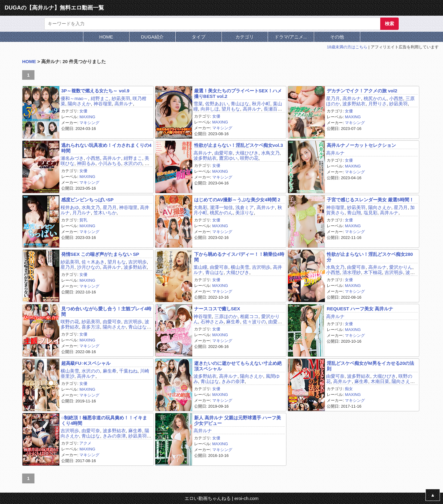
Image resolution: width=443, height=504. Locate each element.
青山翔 (354, 213)
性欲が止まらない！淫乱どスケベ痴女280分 (370, 257)
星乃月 (333, 98)
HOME (106, 37)
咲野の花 (249, 158)
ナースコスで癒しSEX (217, 309)
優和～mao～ (74, 98)
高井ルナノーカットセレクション (361, 145)
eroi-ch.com (246, 498)
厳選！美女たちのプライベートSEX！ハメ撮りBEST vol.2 (238, 93)
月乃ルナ (82, 213)
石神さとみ (212, 322)
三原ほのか (226, 316)
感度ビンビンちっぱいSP (87, 200)
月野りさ (377, 104)
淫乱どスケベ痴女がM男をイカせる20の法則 (370, 366)
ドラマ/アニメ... (291, 37)
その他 (337, 37)
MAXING (87, 117)
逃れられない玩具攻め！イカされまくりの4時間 (106, 148)
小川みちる (110, 163)
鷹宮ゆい (228, 158)
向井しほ (210, 109)
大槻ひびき (247, 153)
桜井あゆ (70, 207)
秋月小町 (261, 104)
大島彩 (200, 207)
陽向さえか (79, 104)
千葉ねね (128, 371)
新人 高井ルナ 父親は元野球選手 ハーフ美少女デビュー (238, 420)
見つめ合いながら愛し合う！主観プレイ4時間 (106, 311)
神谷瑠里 (103, 104)
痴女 (349, 389)
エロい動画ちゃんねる (208, 498)
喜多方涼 (91, 327)
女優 (83, 111)
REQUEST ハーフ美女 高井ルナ (360, 309)
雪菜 (198, 104)
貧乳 (83, 220)
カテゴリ (245, 37)
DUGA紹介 (152, 37)
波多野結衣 (354, 104)
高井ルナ (124, 104)
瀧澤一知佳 (221, 207)
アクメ (85, 443)
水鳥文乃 (270, 153)
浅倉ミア (245, 207)
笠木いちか (105, 213)
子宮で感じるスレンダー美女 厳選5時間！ (370, 200)
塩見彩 (371, 213)
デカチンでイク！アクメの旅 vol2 (362, 91)
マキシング (89, 123)
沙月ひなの (88, 267)
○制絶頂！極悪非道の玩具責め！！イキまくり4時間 (104, 420)
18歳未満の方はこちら (347, 47)
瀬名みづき (72, 158)
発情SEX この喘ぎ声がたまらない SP (100, 254)
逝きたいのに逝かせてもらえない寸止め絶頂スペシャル (238, 366)
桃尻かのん (375, 98)
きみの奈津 (233, 381)
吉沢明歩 (138, 262)
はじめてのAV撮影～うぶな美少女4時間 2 (237, 200)
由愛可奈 (224, 153)
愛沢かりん (401, 267)
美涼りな (245, 213)
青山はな (240, 104)
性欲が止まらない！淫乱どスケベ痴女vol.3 (239, 145)
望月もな (231, 109)
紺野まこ (100, 98)
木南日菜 (380, 381)
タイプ (199, 37)
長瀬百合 (273, 109)
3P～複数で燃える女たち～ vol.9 (95, 91)
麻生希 (233, 322)
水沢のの (133, 163)
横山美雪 (240, 267)
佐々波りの (254, 322)
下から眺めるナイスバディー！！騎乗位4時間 (239, 257)
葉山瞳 (200, 267)
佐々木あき (93, 262)
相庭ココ (249, 316)
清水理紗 (352, 272)
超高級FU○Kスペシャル (86, 363)
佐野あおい (217, 104)
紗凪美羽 (121, 98)
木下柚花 (373, 272)
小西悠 (396, 98)
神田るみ (86, 163)
